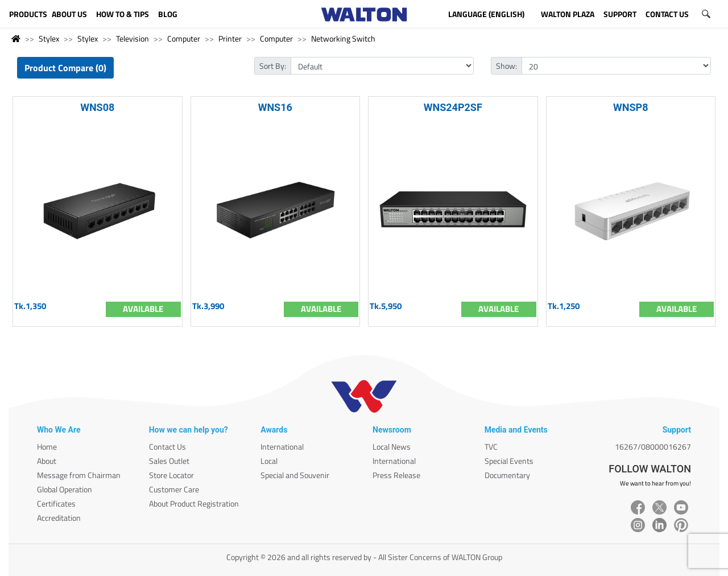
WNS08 (97, 107)
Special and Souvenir (295, 475)
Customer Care (174, 489)
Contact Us (167, 447)
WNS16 (275, 107)
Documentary (507, 475)
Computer (184, 38)
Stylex (49, 38)
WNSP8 (630, 107)
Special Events (509, 461)
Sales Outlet (169, 461)
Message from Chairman (79, 475)
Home (47, 447)
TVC (491, 447)
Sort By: (273, 66)
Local (269, 461)
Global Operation (65, 489)
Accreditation (59, 518)
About (47, 461)
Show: (506, 66)
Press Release (396, 475)
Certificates (56, 503)
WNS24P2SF (453, 107)
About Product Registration (194, 503)
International (282, 447)
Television (133, 38)
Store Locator (171, 475)
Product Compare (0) (65, 68)
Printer (230, 38)
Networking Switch (343, 38)
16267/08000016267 (653, 447)
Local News (392, 447)
